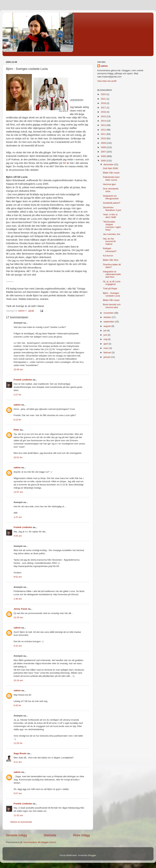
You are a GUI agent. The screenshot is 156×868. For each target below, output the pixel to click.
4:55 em (18, 536)
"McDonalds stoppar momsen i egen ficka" (112, 226)
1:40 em (18, 599)
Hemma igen (109, 184)
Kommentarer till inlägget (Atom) (40, 842)
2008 (104, 147)
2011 (104, 134)
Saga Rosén (20, 753)
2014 (104, 121)
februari (108, 352)
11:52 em (18, 815)
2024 (104, 94)
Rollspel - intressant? (110, 250)
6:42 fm (17, 705)
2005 (104, 161)
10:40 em (18, 369)
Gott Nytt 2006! (111, 168)
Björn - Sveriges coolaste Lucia (111, 294)
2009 (104, 143)
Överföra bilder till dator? (112, 266)
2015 (104, 116)
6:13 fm (17, 420)
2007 (104, 152)
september (109, 322)
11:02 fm (18, 743)
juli (105, 330)
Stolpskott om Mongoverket (111, 197)
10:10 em (18, 680)
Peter (16, 430)
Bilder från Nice (111, 260)
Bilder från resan (111, 173)
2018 (104, 103)
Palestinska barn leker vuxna (111, 178)
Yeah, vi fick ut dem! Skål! (110, 216)
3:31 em (18, 646)
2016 (104, 112)
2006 (104, 156)
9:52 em (18, 577)
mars (106, 348)
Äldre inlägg (81, 835)
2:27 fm (17, 395)
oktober (108, 317)
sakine (17, 405)
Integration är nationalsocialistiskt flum (112, 274)
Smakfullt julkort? (112, 203)
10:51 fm (18, 457)
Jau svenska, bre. (112, 234)
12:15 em (18, 617)
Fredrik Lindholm (23, 380)
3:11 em (18, 762)
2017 (104, 108)
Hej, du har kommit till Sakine (109, 241)
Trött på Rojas (110, 289)
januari (107, 357)
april (106, 344)
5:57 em (18, 793)
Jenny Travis (20, 609)
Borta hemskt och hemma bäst (112, 306)
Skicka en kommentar (21, 822)
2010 (104, 138)
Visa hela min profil (107, 81)
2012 (104, 130)
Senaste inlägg (16, 835)
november (109, 313)
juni (106, 335)
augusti (107, 326)
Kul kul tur (108, 256)
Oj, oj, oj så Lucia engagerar (112, 283)
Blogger (92, 855)
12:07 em (18, 492)
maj (106, 339)
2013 (104, 125)
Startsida (50, 835)
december (109, 164)
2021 (104, 99)
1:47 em (18, 517)
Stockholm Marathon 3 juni (112, 209)
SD (64, 163)
